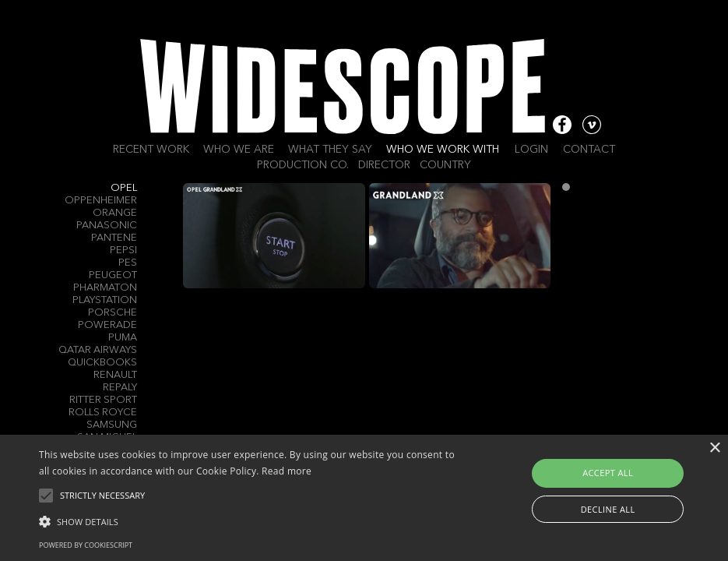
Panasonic (107, 226)
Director (384, 165)
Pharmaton (105, 288)
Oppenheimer (101, 201)
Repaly (120, 388)
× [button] (714, 448)
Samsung (112, 425)
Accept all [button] (608, 473)
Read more (287, 471)
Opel (124, 188)
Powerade (107, 325)
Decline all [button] (608, 509)
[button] (250, 520)
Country (445, 165)
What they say (330, 150)
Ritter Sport (103, 400)
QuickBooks (102, 363)
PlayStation (105, 300)
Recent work (151, 150)
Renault (115, 375)
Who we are (239, 150)
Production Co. (303, 165)
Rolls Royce (103, 413)
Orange (115, 213)
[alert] (364, 498)
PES (128, 263)
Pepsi (123, 251)
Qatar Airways (98, 350)
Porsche (113, 313)
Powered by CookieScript (86, 545)
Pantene (114, 238)
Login (531, 150)
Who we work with (443, 150)
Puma (123, 338)
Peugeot (113, 275)
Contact (589, 150)
